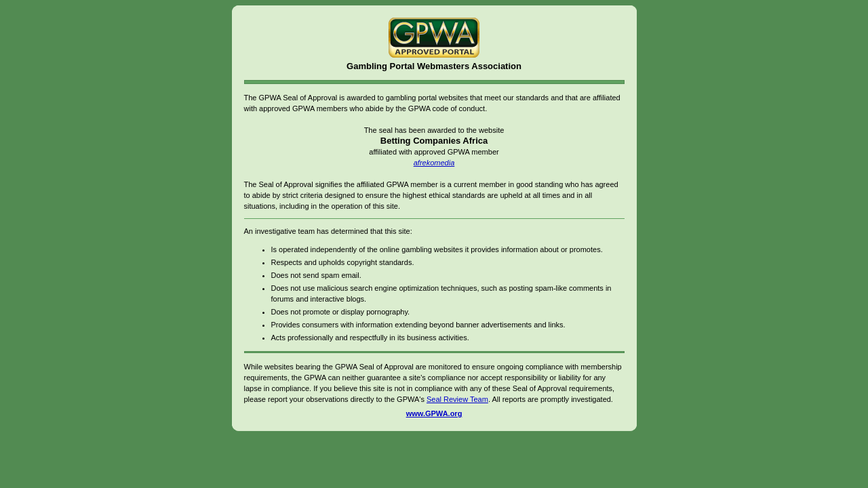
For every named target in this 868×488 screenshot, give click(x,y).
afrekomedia (434, 163)
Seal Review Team (457, 399)
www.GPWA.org (434, 413)
